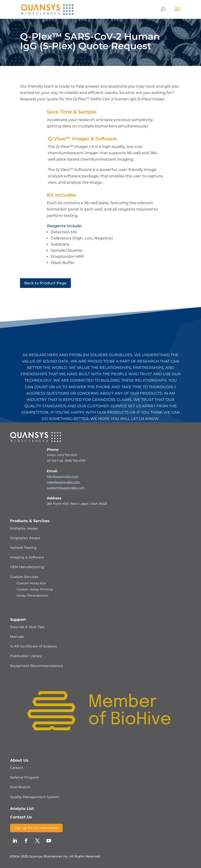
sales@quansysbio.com (63, 482)
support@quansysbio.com (66, 488)
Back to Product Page (45, 283)
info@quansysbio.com (63, 476)
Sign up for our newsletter (36, 828)
